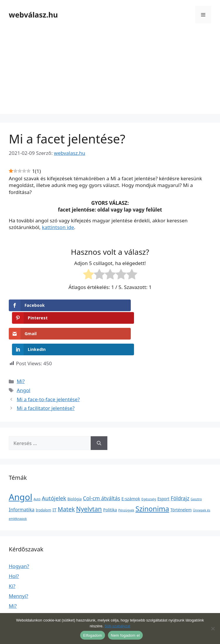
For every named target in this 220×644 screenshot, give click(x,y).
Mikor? (17, 597)
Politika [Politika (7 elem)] (110, 481)
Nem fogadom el (125, 635)
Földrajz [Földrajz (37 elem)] (180, 470)
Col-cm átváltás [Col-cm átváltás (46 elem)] (102, 470)
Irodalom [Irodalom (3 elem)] (43, 482)
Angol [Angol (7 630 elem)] (20, 469)
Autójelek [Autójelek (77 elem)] (54, 470)
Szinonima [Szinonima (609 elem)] (152, 480)
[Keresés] (99, 415)
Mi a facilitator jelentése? (46, 380)
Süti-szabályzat (117, 626)
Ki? (12, 558)
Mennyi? (18, 568)
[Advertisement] (110, 73)
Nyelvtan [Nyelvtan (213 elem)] (89, 481)
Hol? (14, 548)
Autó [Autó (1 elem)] (37, 471)
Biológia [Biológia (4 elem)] (75, 470)
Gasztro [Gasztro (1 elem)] (196, 471)
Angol (24, 362)
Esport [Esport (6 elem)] (163, 470)
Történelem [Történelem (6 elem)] (181, 482)
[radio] (88, 275)
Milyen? (18, 607)
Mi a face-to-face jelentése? (48, 371)
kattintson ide (58, 227)
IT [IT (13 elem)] (54, 481)
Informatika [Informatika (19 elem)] (22, 481)
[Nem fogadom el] (213, 629)
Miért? (16, 587)
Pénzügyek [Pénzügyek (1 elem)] (126, 482)
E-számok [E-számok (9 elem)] (131, 470)
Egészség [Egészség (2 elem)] (149, 471)
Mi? (21, 353)
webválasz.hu (33, 15)
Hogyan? (19, 538)
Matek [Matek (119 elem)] (66, 481)
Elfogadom (92, 635)
